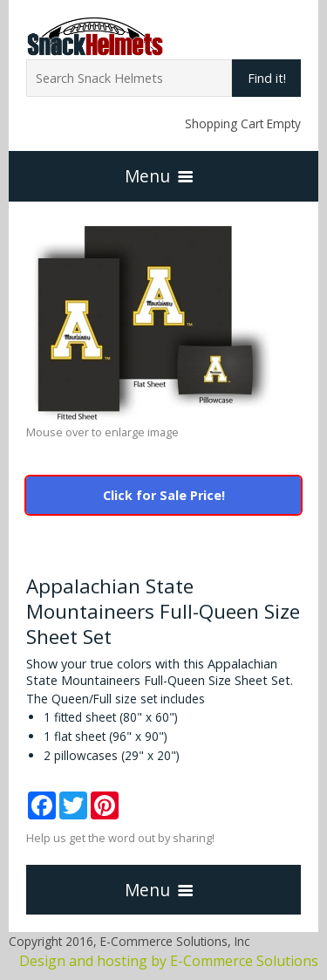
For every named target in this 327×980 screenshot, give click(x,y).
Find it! (267, 78)
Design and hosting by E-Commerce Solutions (169, 961)
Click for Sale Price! (164, 495)
